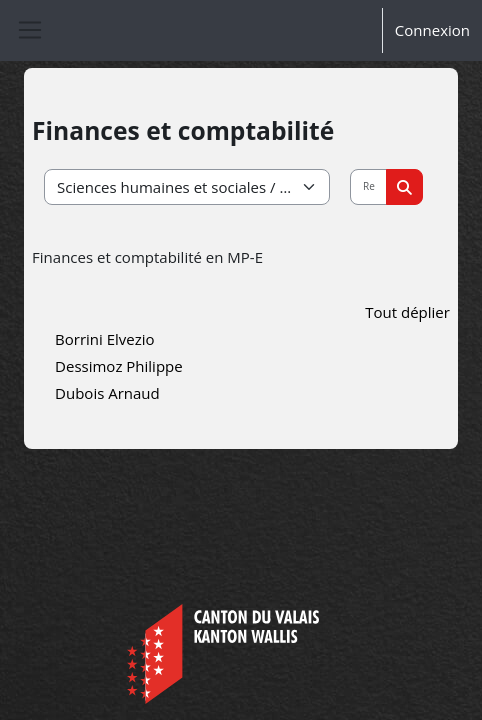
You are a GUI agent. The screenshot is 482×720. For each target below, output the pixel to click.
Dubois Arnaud (107, 393)
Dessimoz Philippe (119, 366)
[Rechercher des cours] (369, 187)
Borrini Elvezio (105, 339)
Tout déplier (407, 312)
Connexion (432, 30)
